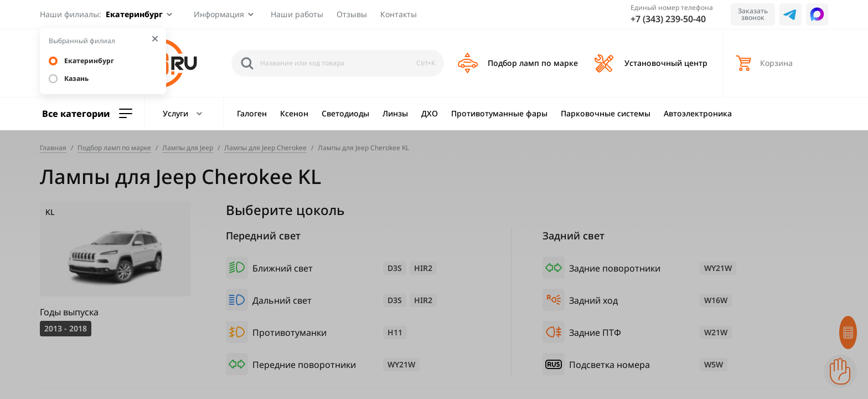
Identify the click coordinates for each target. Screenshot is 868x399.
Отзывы (352, 14)
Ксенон (294, 113)
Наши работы (297, 14)
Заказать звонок (753, 14)
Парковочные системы (606, 113)
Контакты (399, 14)
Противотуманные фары (499, 113)
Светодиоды (345, 113)
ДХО (430, 113)
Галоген (252, 113)
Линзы (395, 113)
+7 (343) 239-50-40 (668, 19)
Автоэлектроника (698, 113)
